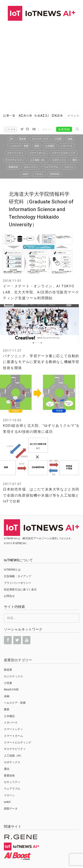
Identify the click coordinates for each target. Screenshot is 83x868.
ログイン (48, 129)
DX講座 (57, 115)
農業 (37, 146)
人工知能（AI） (38, 160)
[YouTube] (26, 640)
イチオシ (39, 174)
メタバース (66, 146)
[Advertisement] (41, 64)
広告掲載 (11, 129)
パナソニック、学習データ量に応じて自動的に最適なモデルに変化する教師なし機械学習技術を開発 (41, 362)
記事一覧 (9, 115)
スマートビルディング (64, 153)
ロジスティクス (40, 139)
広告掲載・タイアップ (18, 576)
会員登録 (64, 129)
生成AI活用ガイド (42, 115)
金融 (70, 139)
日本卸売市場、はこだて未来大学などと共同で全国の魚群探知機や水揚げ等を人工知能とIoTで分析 (41, 495)
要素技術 (13, 167)
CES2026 (55, 174)
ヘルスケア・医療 (19, 146)
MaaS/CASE (11, 689)
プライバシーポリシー (18, 583)
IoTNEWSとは (12, 570)
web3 (25, 174)
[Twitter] (17, 640)
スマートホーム (38, 153)
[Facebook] (8, 640)
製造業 (23, 139)
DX (11, 139)
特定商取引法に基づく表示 (20, 589)
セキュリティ (31, 167)
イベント (73, 115)
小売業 (58, 139)
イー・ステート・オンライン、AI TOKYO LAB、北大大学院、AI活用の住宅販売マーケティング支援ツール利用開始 (41, 292)
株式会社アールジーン (36, 538)
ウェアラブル (51, 167)
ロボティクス (59, 160)
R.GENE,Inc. (20, 543)
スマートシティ (15, 153)
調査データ (11, 809)
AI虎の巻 (26, 115)
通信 (75, 160)
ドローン (69, 167)
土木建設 (50, 146)
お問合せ (9, 596)
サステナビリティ (15, 160)
